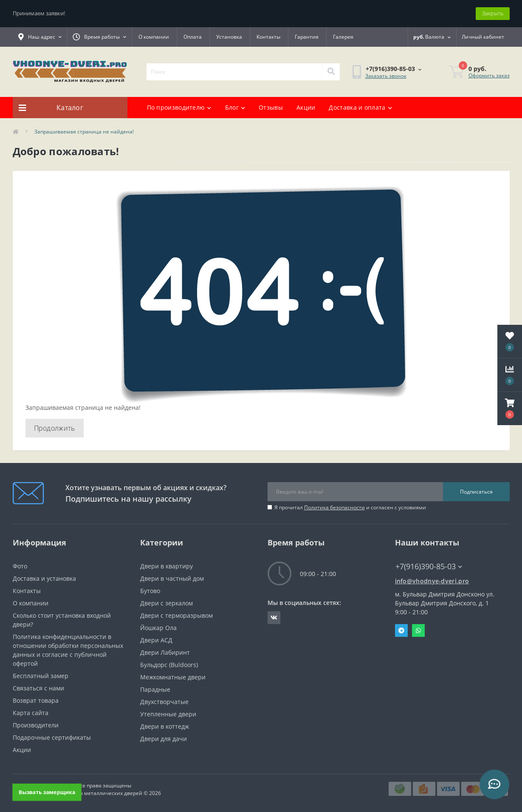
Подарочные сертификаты (52, 737)
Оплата (193, 37)
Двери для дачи (164, 739)
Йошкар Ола (158, 628)
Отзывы (271, 107)
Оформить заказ (489, 75)
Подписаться (476, 492)
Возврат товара (36, 700)
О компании (154, 37)
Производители (36, 725)
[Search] (331, 72)
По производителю (179, 107)
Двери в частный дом (172, 578)
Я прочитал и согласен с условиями (350, 507)
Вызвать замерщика (47, 792)
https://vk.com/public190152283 (274, 618)
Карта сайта (31, 713)
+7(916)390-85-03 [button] (429, 566)
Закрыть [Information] (493, 13)
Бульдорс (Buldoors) (169, 665)
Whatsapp (418, 630)
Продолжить (55, 428)
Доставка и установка (44, 578)
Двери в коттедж (165, 726)
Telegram (401, 630)
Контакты (268, 37)
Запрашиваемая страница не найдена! (84, 132)
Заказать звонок (386, 76)
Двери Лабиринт (165, 652)
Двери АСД (156, 640)
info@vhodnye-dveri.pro (432, 581)
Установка (229, 37)
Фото (20, 566)
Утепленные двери (168, 714)
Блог (235, 107)
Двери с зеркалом (166, 603)
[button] (510, 409)
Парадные (155, 689)
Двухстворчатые (164, 702)
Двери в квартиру (166, 566)
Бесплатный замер (41, 676)
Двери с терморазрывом (176, 615)
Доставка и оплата (360, 107)
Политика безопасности (334, 507)
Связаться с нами (38, 688)
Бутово (150, 591)
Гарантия (307, 37)
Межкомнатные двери (173, 677)
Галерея (343, 37)
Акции (306, 107)
